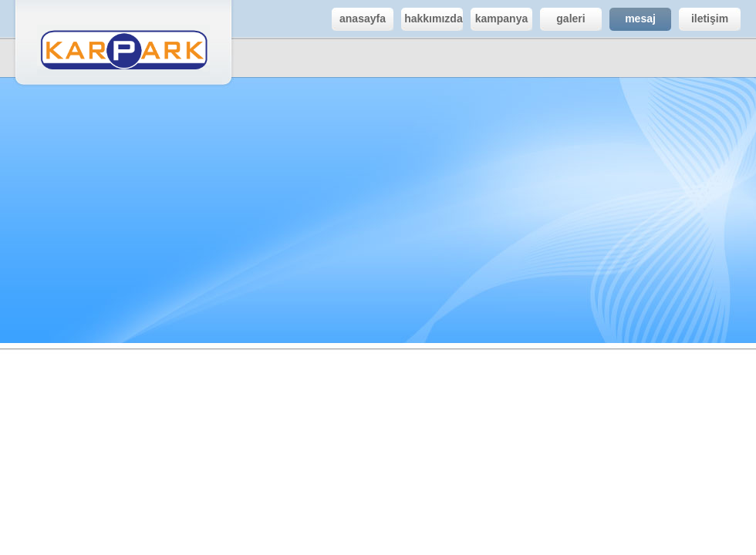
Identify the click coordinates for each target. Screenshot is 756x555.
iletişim (704, 19)
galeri (563, 19)
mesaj (633, 19)
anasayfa (359, 19)
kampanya (499, 19)
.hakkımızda (432, 19)
